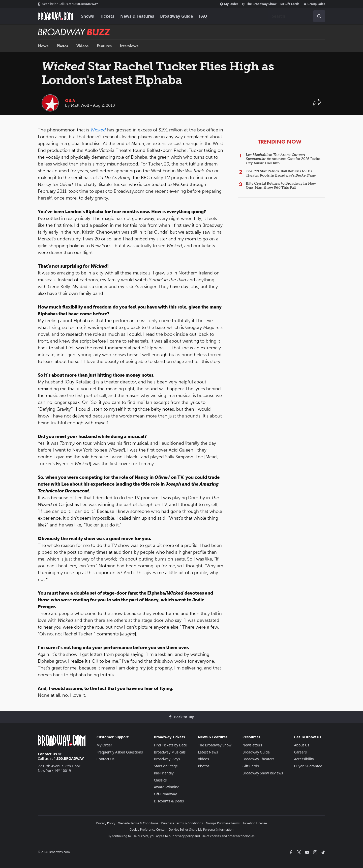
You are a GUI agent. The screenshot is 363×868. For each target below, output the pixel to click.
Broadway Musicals (170, 752)
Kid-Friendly (164, 773)
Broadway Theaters (259, 759)
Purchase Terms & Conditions (182, 823)
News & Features (137, 16)
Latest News (208, 752)
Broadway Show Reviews (263, 773)
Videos (82, 46)
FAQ (203, 16)
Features (104, 46)
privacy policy (184, 836)
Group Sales (314, 4)
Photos (62, 46)
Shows (88, 16)
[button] (317, 105)
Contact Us (47, 754)
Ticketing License (255, 823)
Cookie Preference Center (148, 830)
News (43, 46)
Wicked (98, 130)
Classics (160, 780)
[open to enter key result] (319, 16)
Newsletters (252, 745)
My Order (229, 4)
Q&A (70, 101)
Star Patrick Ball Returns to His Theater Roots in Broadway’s (281, 173)
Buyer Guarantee (308, 766)
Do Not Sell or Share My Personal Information (201, 830)
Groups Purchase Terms (223, 823)
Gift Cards (290, 4)
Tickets (107, 16)
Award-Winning (167, 787)
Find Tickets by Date (171, 745)
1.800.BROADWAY (68, 4)
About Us (301, 745)
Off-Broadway (165, 794)
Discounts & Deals (169, 801)
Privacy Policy (106, 823)
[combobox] (296, 16)
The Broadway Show (259, 4)
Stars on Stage (166, 766)
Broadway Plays (167, 759)
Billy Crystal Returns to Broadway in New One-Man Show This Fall (281, 186)
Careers (300, 752)
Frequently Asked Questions (120, 752)
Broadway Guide (176, 16)
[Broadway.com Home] (55, 16)
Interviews (129, 46)
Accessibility (304, 759)
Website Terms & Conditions (138, 823)
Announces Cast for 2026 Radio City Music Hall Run (283, 159)
